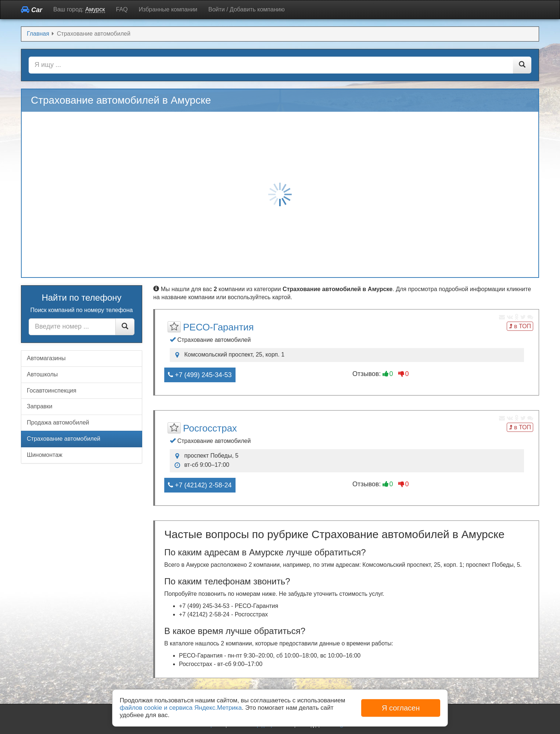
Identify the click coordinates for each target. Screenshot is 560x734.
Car (32, 10)
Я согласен (401, 708)
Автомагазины (46, 358)
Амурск (95, 9)
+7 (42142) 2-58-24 (200, 485)
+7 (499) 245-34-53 (200, 375)
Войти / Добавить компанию (247, 9)
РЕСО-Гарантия (218, 327)
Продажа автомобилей (58, 423)
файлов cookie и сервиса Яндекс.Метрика (181, 708)
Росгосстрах (210, 428)
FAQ (122, 9)
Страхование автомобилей (64, 439)
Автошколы (42, 374)
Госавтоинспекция (52, 391)
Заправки (40, 406)
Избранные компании (168, 9)
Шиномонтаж (45, 455)
